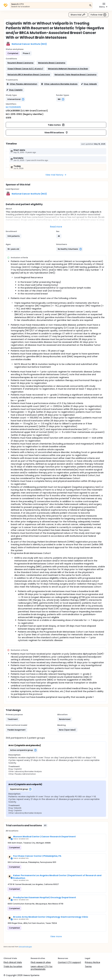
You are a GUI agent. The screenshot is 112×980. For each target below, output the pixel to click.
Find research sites (41, 962)
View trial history (56, 175)
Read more (56, 227)
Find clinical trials (13, 962)
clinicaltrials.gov (25, 947)
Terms (88, 966)
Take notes (56, 125)
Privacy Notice (92, 962)
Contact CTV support (69, 962)
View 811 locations (56, 133)
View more (56, 936)
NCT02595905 (13, 107)
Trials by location (13, 966)
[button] (20, 63)
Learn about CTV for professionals (42, 968)
